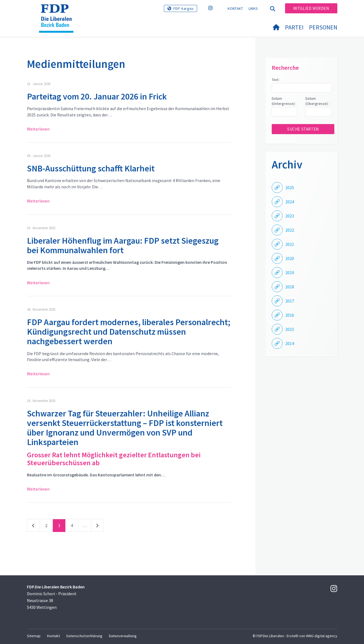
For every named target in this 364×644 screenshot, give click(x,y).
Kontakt (235, 8)
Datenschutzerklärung (84, 636)
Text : (276, 80)
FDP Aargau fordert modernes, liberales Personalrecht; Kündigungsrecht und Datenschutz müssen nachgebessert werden (129, 332)
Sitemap (34, 636)
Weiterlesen (38, 129)
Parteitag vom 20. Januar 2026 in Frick (97, 96)
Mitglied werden (311, 8)
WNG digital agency (322, 636)
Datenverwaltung (123, 636)
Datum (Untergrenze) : (284, 101)
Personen (323, 27)
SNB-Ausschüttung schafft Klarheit (91, 168)
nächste (97, 527)
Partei (294, 27)
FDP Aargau (183, 8)
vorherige (33, 527)
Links (253, 8)
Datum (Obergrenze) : (317, 101)
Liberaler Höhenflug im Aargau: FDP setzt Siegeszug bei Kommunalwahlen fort (123, 245)
